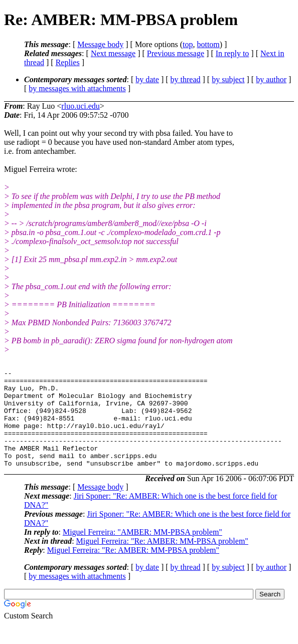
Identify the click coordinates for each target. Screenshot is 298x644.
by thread (186, 79)
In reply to (233, 53)
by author (271, 79)
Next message (113, 53)
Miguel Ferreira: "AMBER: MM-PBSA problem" (142, 552)
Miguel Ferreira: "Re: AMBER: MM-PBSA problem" (162, 561)
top (188, 44)
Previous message (176, 53)
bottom (208, 44)
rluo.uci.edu (80, 106)
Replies (68, 62)
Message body (100, 44)
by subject (228, 79)
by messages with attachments (77, 88)
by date (147, 79)
